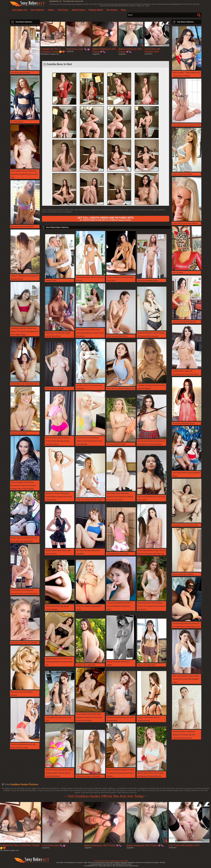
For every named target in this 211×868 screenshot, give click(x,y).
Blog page (116, 861)
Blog (123, 10)
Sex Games (112, 10)
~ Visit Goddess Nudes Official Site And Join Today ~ (106, 796)
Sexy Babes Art (99, 861)
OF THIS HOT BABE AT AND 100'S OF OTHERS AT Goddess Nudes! (105, 219)
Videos (51, 10)
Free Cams (63, 10)
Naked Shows (78, 10)
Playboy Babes (96, 10)
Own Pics (108, 861)
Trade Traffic (124, 861)
